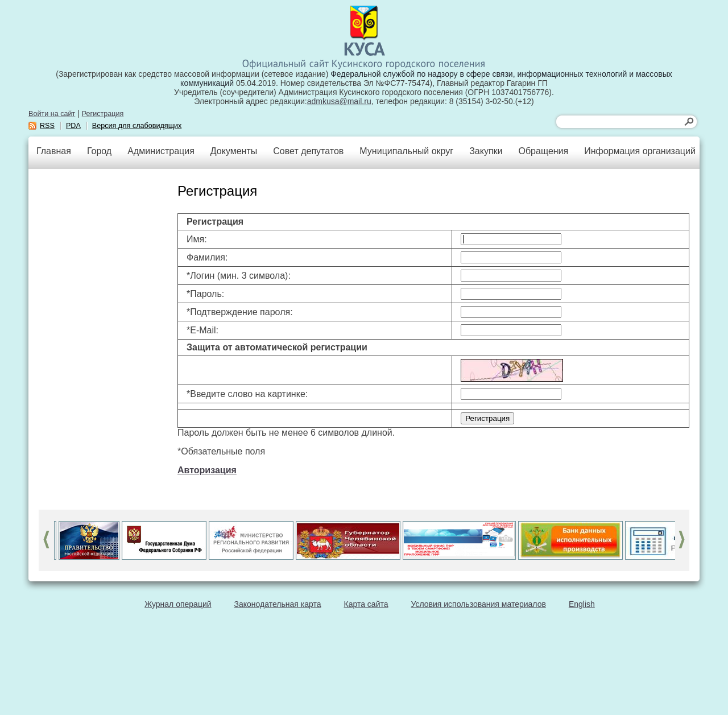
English (582, 604)
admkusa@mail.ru (339, 101)
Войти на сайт (52, 114)
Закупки (486, 151)
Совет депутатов (308, 151)
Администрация (161, 151)
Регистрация (103, 114)
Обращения (543, 151)
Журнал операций (178, 604)
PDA (73, 126)
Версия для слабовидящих (137, 126)
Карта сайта (366, 604)
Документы (234, 151)
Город (99, 151)
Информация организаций (640, 151)
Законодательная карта (278, 604)
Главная (54, 151)
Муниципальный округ (406, 151)
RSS (47, 126)
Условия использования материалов (479, 604)
